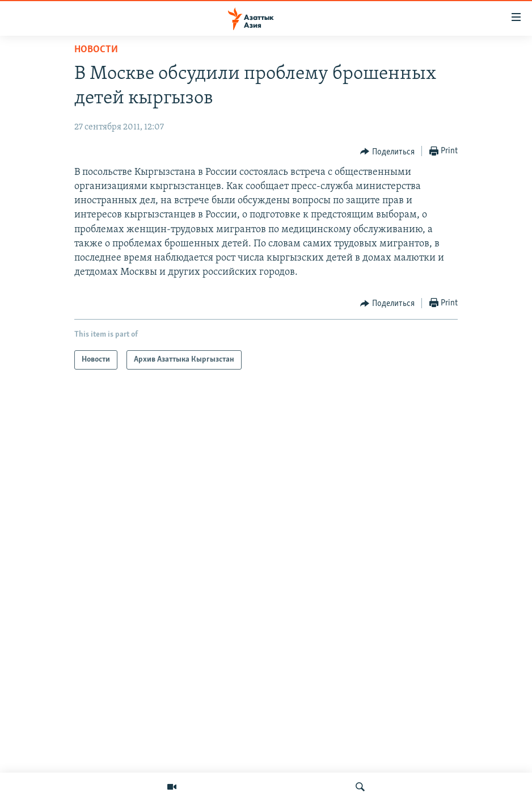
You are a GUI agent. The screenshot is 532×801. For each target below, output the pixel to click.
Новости (96, 50)
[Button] (387, 152)
